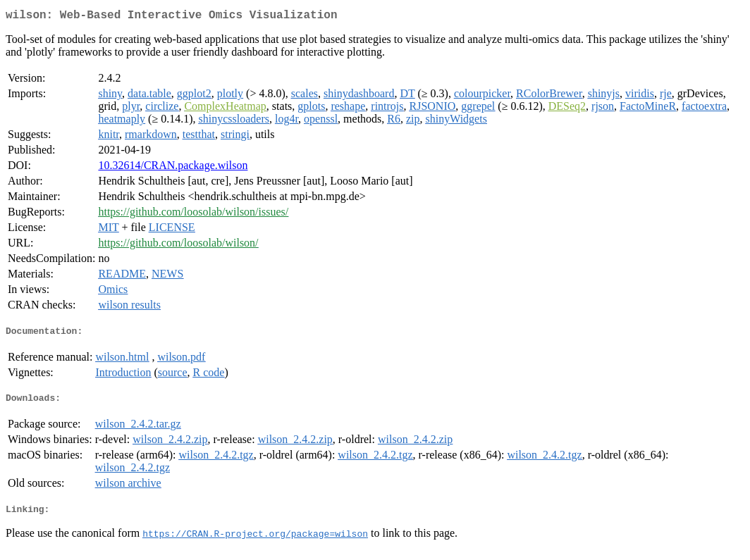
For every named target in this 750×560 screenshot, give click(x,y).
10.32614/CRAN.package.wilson (173, 168)
